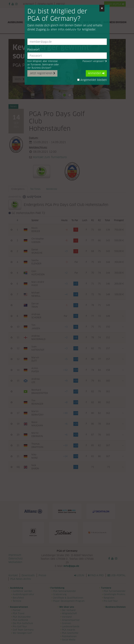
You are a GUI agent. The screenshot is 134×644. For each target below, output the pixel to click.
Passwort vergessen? (95, 61)
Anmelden (96, 73)
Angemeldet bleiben (92, 80)
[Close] (102, 8)
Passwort (33, 50)
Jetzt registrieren (42, 73)
